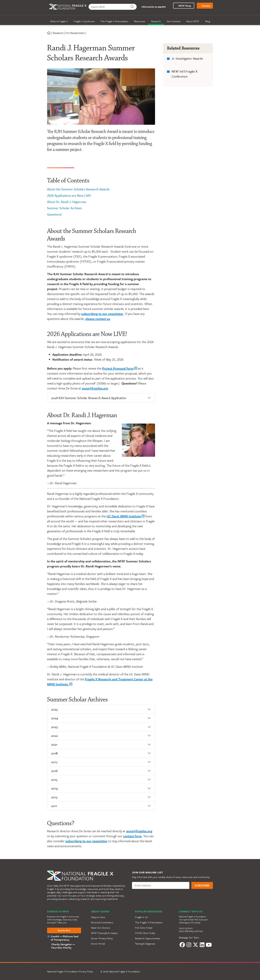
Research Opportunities (147, 938)
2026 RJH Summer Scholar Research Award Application (89, 398)
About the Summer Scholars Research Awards (78, 189)
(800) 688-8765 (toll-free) (191, 931)
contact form (132, 836)
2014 (54, 788)
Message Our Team (189, 937)
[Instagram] (189, 945)
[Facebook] (182, 945)
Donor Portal (98, 944)
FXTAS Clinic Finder (145, 933)
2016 (54, 771)
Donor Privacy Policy (102, 938)
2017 (54, 762)
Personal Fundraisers (102, 922)
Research (156, 21)
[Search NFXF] (108, 7)
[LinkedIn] (202, 945)
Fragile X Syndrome (84, 21)
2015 (54, 779)
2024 (55, 718)
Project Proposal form (118, 368)
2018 (54, 753)
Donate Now (64, 930)
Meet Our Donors (100, 928)
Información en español (152, 7)
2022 (54, 736)
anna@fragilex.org (95, 388)
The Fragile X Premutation (114, 21)
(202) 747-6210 (186, 928)
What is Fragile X (59, 21)
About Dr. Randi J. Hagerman (67, 202)
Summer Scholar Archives (65, 208)
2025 (54, 709)
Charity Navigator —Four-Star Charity (63, 946)
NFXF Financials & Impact (104, 933)
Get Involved (174, 21)
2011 (54, 806)
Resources (140, 21)
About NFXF (193, 21)
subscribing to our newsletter (102, 314)
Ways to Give (98, 917)
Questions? (54, 214)
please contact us (98, 319)
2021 (54, 744)
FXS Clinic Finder (144, 928)
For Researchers (75, 33)
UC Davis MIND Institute (124, 516)
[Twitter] (195, 945)
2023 (54, 727)
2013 (54, 797)
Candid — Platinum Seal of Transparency (65, 938)
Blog (208, 21)
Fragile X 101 (141, 917)
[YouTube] (209, 945)
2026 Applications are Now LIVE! (69, 195)
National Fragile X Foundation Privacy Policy (70, 971)
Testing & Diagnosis (145, 944)
